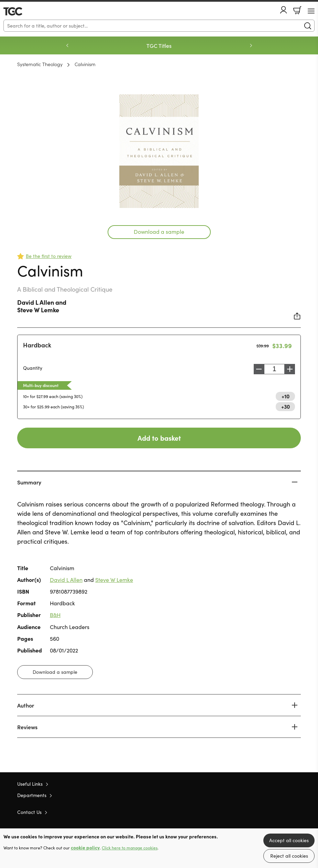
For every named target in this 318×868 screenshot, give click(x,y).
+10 (286, 396)
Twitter (273, 812)
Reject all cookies (289, 856)
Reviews (27, 727)
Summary (29, 482)
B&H (55, 615)
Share (297, 316)
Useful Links (30, 784)
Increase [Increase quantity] (292, 369)
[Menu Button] (311, 11)
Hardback (37, 345)
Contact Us (29, 812)
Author (26, 705)
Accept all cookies (289, 840)
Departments (32, 795)
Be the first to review (49, 256)
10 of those (23, 11)
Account (284, 10)
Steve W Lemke (38, 310)
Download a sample (159, 232)
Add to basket (159, 438)
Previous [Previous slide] (67, 45)
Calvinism (85, 64)
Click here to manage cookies (130, 848)
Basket (297, 10)
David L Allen (36, 302)
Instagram (297, 812)
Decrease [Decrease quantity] (257, 369)
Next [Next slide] (251, 45)
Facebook (285, 812)
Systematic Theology (40, 64)
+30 (286, 406)
